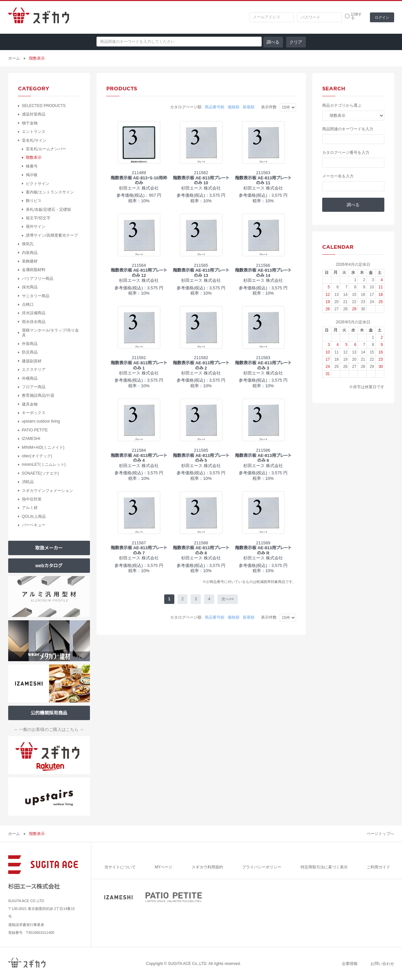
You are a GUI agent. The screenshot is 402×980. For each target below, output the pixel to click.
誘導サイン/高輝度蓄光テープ (52, 235)
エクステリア (34, 370)
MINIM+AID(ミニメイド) (43, 447)
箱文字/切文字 (38, 218)
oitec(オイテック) (37, 456)
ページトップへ (380, 834)
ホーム (14, 58)
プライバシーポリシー (262, 867)
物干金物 (30, 123)
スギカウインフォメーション (47, 491)
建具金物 (30, 404)
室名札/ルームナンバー (46, 149)
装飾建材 (30, 261)
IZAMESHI (31, 439)
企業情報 (350, 964)
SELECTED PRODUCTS (44, 106)
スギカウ (39, 17)
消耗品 (28, 482)
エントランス (34, 132)
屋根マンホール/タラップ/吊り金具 (51, 333)
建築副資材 (32, 361)
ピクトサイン (38, 184)
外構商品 (30, 378)
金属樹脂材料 (34, 270)
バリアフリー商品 (38, 279)
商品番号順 (215, 107)
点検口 (28, 304)
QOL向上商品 (34, 517)
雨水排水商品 (34, 322)
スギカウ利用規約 (207, 867)
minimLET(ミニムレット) (44, 464)
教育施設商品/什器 (38, 395)
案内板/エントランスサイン (50, 192)
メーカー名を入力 (338, 176)
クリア (296, 42)
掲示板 (32, 175)
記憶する (356, 16)
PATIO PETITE (35, 430)
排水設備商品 (34, 313)
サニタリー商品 (36, 296)
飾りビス (34, 201)
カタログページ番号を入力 (346, 153)
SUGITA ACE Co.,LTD (187, 964)
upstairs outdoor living (41, 421)
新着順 (249, 107)
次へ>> (228, 599)
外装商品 (30, 344)
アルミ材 (30, 508)
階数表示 (34, 157)
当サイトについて (120, 867)
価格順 (234, 107)
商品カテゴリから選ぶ (342, 105)
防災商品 (30, 352)
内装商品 (30, 253)
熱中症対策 (32, 499)
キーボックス (34, 413)
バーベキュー (34, 525)
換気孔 (28, 244)
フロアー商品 (34, 387)
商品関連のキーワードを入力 (348, 129)
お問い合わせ (382, 964)
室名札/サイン (34, 140)
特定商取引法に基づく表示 (324, 867)
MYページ (164, 867)
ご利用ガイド (378, 867)
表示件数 (269, 107)
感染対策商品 (34, 114)
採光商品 (30, 287)
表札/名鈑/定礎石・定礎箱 (49, 209)
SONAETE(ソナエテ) (40, 473)
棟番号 (32, 166)
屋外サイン (36, 227)
